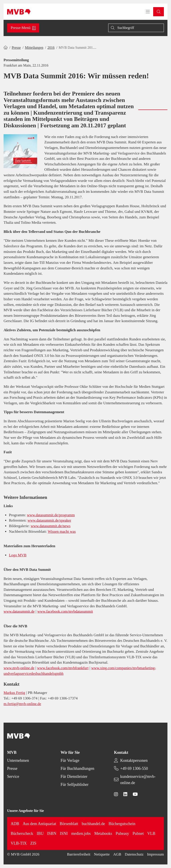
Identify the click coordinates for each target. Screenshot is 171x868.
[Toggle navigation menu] (148, 12)
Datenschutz (134, 854)
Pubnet (138, 833)
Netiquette (102, 854)
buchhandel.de (93, 824)
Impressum (155, 854)
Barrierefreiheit (79, 854)
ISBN (52, 833)
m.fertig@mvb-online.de (22, 704)
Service (13, 777)
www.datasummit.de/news (50, 526)
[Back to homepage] (19, 12)
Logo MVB (18, 555)
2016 (51, 48)
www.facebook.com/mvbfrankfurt (63, 668)
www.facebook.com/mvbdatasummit (65, 611)
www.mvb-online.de (19, 668)
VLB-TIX (19, 843)
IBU (40, 833)
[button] (159, 12)
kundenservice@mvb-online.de (138, 780)
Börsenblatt (69, 824)
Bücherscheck (22, 833)
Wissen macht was (62, 532)
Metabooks (103, 833)
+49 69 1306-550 (134, 768)
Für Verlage (70, 760)
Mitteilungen (34, 48)
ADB (15, 824)
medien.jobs (81, 833)
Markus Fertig (14, 693)
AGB (117, 854)
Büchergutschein (122, 824)
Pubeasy (122, 833)
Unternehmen (18, 760)
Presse (16, 48)
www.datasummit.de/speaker (49, 520)
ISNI (64, 833)
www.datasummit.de (19, 611)
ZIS (33, 843)
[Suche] (136, 28)
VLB (151, 833)
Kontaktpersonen (134, 760)
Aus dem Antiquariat (39, 824)
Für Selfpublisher (75, 785)
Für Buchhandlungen (77, 768)
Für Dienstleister (74, 777)
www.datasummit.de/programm (51, 515)
